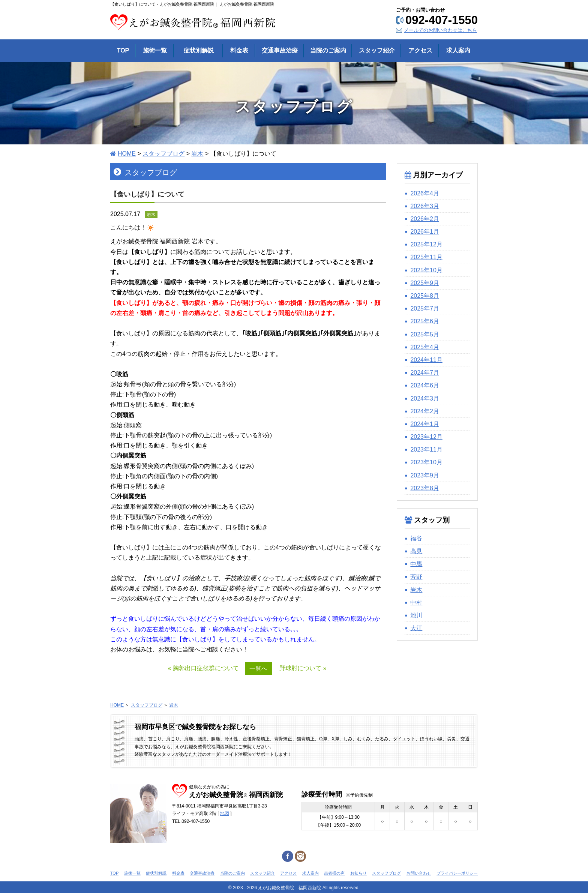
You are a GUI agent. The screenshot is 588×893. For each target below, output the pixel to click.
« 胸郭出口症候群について (203, 668)
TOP (114, 873)
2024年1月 (425, 424)
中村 (416, 603)
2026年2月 (425, 219)
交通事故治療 (202, 873)
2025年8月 (425, 296)
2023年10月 (426, 462)
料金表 (178, 873)
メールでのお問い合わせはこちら (440, 30)
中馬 (416, 564)
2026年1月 (425, 232)
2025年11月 (426, 257)
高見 (416, 551)
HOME (117, 705)
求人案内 (310, 873)
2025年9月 (425, 283)
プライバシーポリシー (457, 873)
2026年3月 (425, 206)
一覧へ (258, 669)
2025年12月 (426, 244)
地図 (225, 813)
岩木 (416, 590)
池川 (416, 615)
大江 (416, 628)
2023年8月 (425, 488)
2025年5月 (425, 334)
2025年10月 (426, 270)
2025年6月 (425, 321)
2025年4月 (425, 347)
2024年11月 (426, 360)
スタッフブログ (147, 705)
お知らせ (358, 873)
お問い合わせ (419, 873)
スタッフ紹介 (262, 873)
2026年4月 (425, 193)
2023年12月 (426, 437)
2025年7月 (425, 308)
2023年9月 (425, 475)
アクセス (288, 873)
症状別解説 (156, 873)
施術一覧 (132, 873)
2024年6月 (425, 385)
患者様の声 (334, 873)
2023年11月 (426, 450)
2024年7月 (425, 373)
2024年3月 (425, 398)
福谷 (416, 538)
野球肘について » (303, 668)
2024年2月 (425, 411)
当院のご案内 (232, 873)
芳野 (416, 577)
